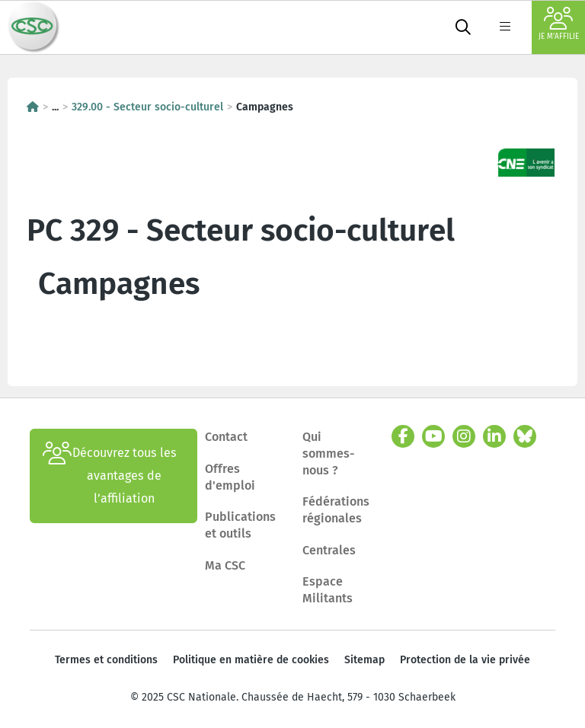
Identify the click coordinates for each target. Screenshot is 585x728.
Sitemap (364, 660)
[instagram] (464, 436)
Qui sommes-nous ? (329, 453)
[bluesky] (525, 436)
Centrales (329, 550)
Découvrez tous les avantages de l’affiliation (110, 476)
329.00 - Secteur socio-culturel (147, 107)
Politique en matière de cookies (251, 660)
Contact (226, 437)
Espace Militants (328, 590)
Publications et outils (240, 525)
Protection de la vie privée (465, 660)
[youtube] (433, 436)
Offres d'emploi (230, 477)
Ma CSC (225, 565)
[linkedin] (494, 436)
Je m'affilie (559, 24)
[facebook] (403, 436)
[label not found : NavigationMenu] (505, 27)
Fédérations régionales (336, 510)
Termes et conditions (106, 660)
